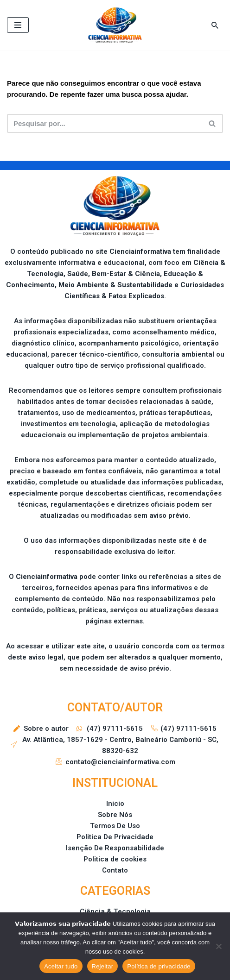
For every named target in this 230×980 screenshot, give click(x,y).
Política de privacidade (159, 966)
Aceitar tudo (61, 966)
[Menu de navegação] (18, 25)
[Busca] (215, 25)
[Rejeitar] (218, 946)
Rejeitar (103, 966)
